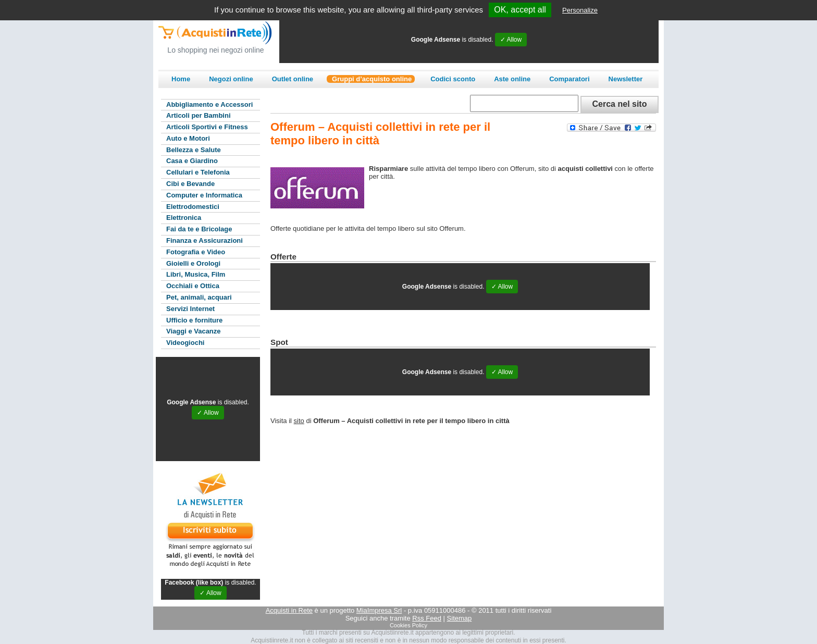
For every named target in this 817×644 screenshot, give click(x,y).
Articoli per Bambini (199, 115)
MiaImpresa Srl (379, 610)
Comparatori (569, 79)
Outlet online (293, 79)
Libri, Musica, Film (196, 274)
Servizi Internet (190, 309)
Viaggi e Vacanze (194, 331)
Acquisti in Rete (289, 610)
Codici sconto (453, 79)
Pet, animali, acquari (199, 297)
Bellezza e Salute (194, 150)
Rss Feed (427, 618)
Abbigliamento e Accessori (209, 104)
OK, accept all (520, 10)
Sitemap (460, 618)
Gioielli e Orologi (193, 263)
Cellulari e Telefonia (198, 172)
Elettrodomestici (193, 207)
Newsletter (626, 79)
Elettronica (184, 218)
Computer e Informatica (204, 195)
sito (299, 421)
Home (181, 79)
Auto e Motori (188, 138)
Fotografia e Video (196, 252)
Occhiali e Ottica (193, 286)
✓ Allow (511, 40)
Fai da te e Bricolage (199, 229)
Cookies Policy (408, 625)
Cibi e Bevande (190, 184)
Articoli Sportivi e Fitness (207, 127)
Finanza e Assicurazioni (205, 240)
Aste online (512, 79)
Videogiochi (185, 343)
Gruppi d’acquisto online (372, 79)
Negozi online (231, 79)
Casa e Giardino (192, 161)
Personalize (580, 10)
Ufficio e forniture (194, 320)
